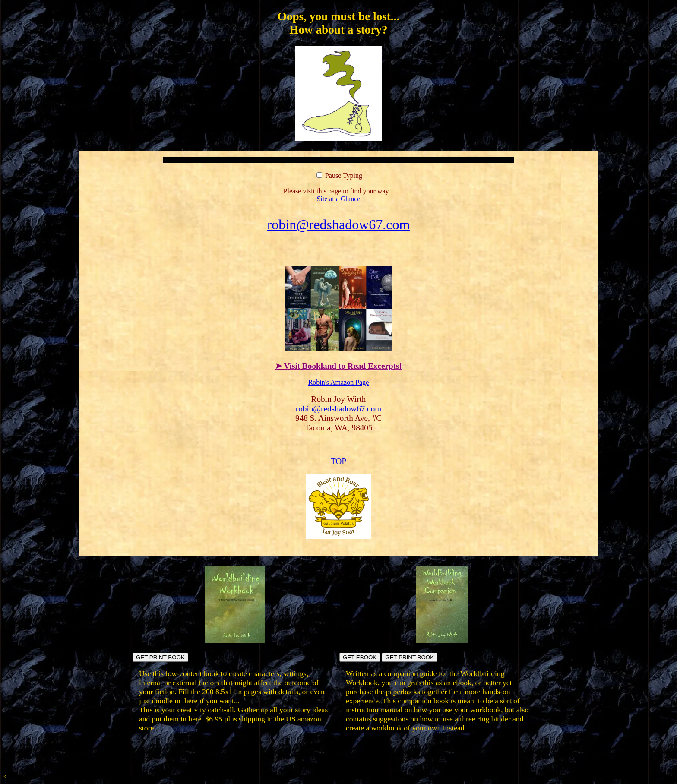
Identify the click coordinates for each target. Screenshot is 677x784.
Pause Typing (339, 175)
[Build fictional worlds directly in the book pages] (235, 641)
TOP (338, 461)
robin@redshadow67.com (339, 224)
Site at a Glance (339, 199)
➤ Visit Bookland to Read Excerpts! (338, 366)
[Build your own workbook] (442, 641)
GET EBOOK (360, 657)
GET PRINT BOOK (160, 657)
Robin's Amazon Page (339, 382)
